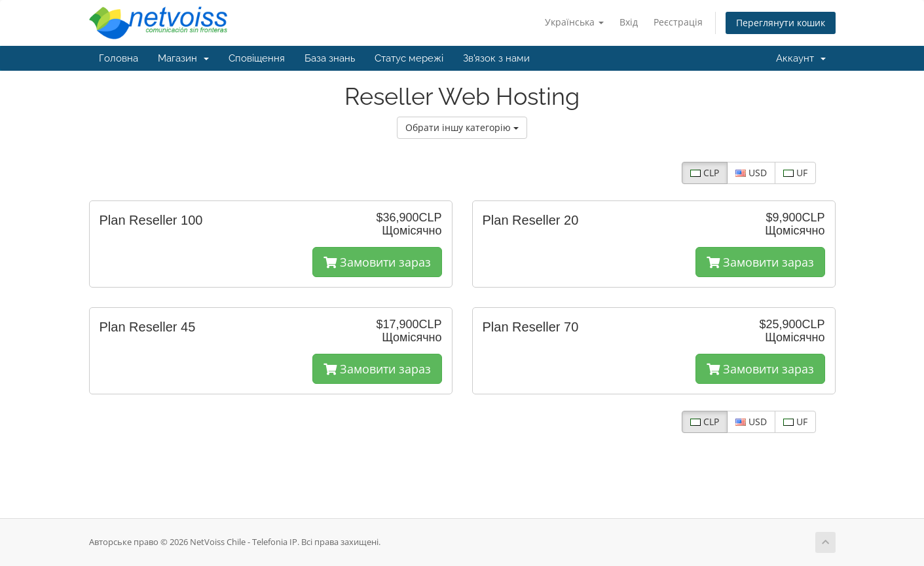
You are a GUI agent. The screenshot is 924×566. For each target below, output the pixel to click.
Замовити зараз (377, 262)
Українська (574, 22)
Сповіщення (257, 58)
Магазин (183, 58)
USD (751, 173)
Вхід (629, 22)
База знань (330, 58)
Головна (119, 58)
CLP (705, 173)
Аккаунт (801, 58)
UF (795, 173)
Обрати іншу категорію (462, 127)
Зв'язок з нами (496, 58)
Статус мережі (409, 58)
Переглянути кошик (781, 23)
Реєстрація (678, 22)
